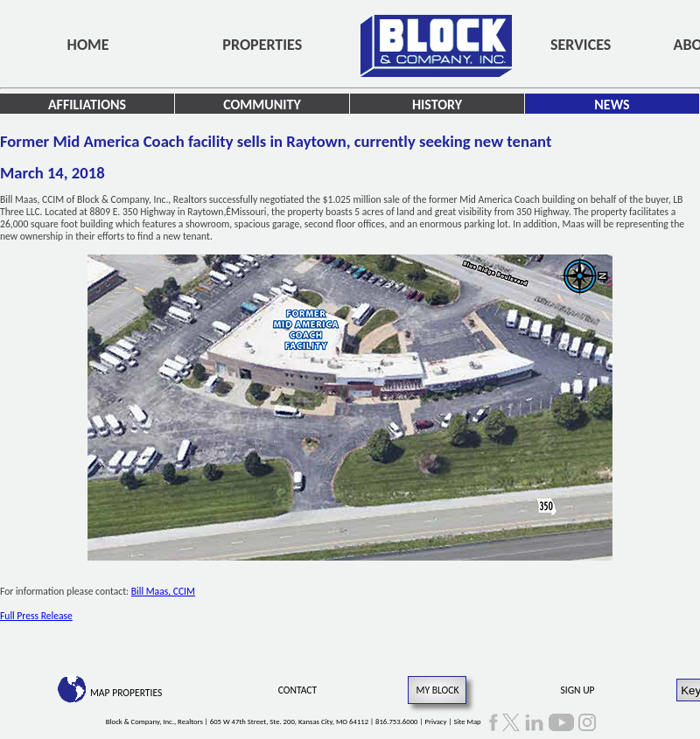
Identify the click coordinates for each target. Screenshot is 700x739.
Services (581, 45)
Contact (298, 690)
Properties (262, 45)
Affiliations (87, 105)
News (612, 105)
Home (88, 45)
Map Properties (126, 693)
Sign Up (578, 690)
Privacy (435, 722)
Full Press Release (36, 616)
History (437, 105)
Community (262, 105)
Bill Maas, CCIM (163, 591)
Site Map (467, 722)
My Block (437, 690)
